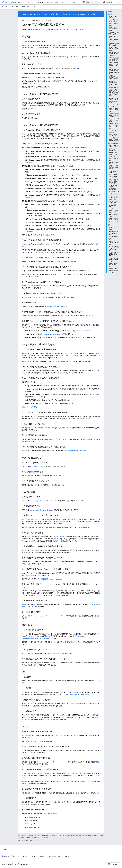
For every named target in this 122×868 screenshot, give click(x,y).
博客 (74, 2)
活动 (56, 2)
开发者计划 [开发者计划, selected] (40, 2)
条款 (3, 864)
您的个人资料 (28, 519)
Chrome (33, 857)
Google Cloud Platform (55, 857)
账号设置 (57, 286)
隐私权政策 (10, 864)
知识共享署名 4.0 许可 (47, 836)
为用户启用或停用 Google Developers (49, 579)
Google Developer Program (34, 20)
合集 (36, 706)
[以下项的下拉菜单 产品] (33, 2)
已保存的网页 (29, 704)
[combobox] (91, 2)
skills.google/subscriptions (53, 334)
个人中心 (5, 7)
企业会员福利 (32, 407)
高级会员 (87, 419)
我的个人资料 (26, 7)
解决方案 (49, 2)
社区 (68, 2)
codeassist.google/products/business (79, 331)
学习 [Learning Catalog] (62, 2)
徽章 (23, 683)
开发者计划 (46, 20)
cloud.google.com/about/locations (75, 451)
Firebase (42, 857)
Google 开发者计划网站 (37, 467)
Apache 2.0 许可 (75, 836)
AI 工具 (63, 735)
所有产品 (68, 857)
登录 (119, 2)
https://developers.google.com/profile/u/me (36, 638)
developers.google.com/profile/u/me (41, 501)
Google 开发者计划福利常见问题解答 (64, 262)
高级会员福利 (50, 235)
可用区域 (86, 271)
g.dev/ (80, 636)
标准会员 (68, 297)
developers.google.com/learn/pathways (78, 694)
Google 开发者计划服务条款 (59, 306)
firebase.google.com (61, 762)
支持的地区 (54, 814)
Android (25, 857)
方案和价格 (79, 68)
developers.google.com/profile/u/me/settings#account (46, 527)
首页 (23, 20)
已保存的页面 (15, 7)
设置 (34, 7)
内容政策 (61, 537)
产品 (30, 2)
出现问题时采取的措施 (61, 541)
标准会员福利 (32, 109)
